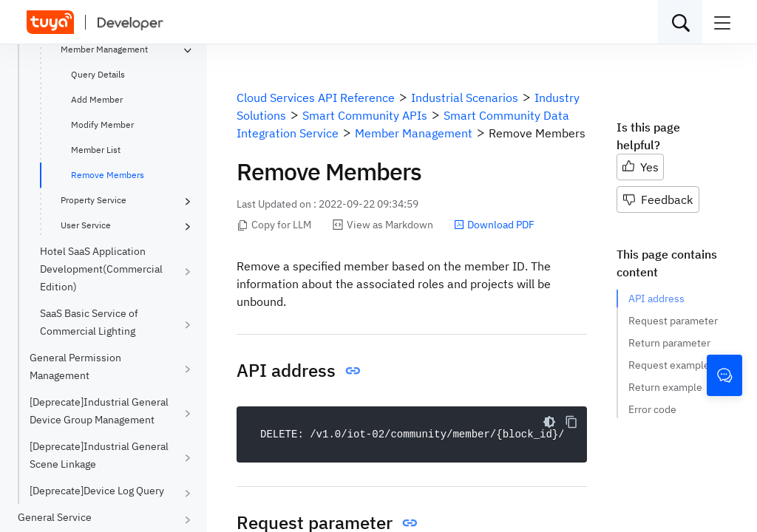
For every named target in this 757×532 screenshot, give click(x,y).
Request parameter (673, 321)
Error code (652, 409)
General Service (55, 517)
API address (656, 299)
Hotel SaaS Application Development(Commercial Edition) (101, 269)
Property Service (94, 200)
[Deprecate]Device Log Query (97, 491)
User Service (86, 225)
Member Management (104, 49)
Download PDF (494, 225)
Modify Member (102, 125)
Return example (665, 387)
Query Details (98, 74)
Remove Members (108, 175)
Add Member (97, 99)
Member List (96, 150)
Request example (669, 365)
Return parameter (669, 343)
